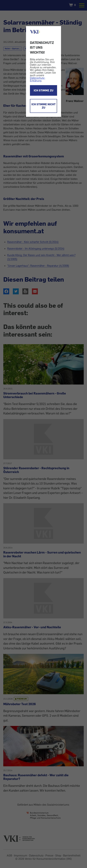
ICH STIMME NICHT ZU (43, 106)
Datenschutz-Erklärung (38, 79)
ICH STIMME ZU (43, 90)
